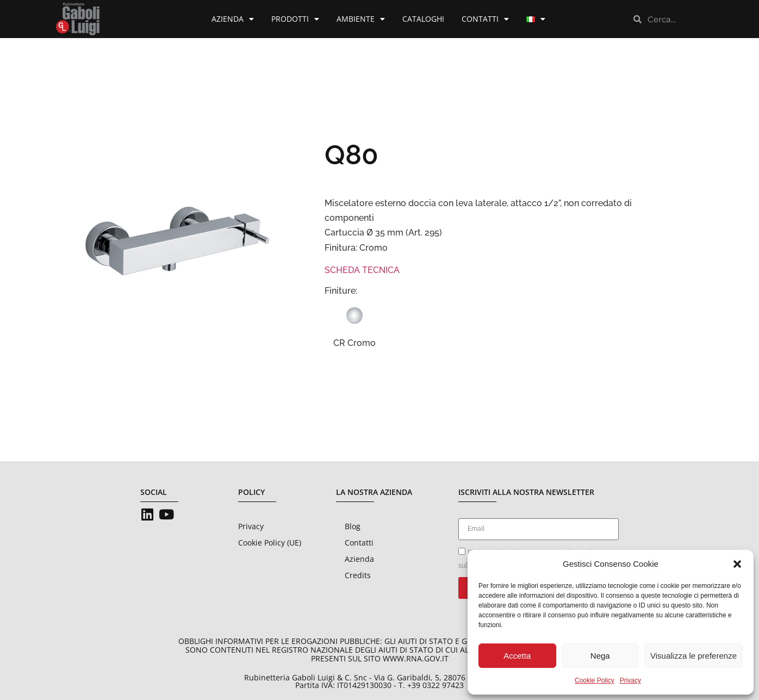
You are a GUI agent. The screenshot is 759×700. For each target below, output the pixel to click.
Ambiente (361, 19)
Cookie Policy (595, 680)
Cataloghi (423, 19)
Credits (358, 575)
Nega (600, 656)
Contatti (485, 19)
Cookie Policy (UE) (270, 543)
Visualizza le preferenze (693, 656)
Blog (353, 526)
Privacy (630, 680)
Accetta (517, 656)
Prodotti (295, 19)
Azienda (233, 19)
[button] (737, 564)
